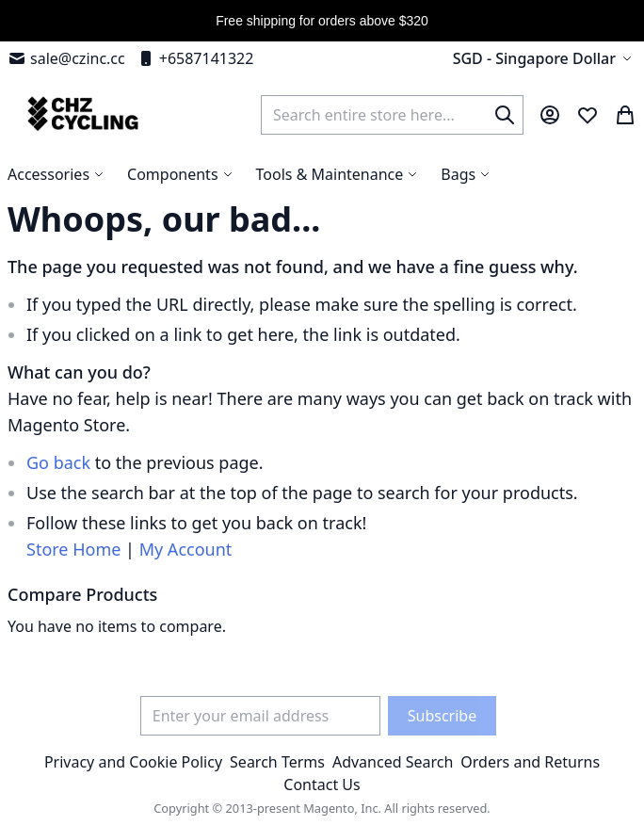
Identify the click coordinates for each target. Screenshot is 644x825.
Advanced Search (393, 762)
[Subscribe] (442, 716)
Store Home (73, 549)
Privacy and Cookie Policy (133, 762)
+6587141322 (195, 58)
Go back (58, 462)
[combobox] (392, 115)
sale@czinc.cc (66, 58)
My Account (186, 549)
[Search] (505, 115)
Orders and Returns (530, 762)
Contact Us (322, 785)
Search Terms (277, 762)
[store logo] (80, 114)
